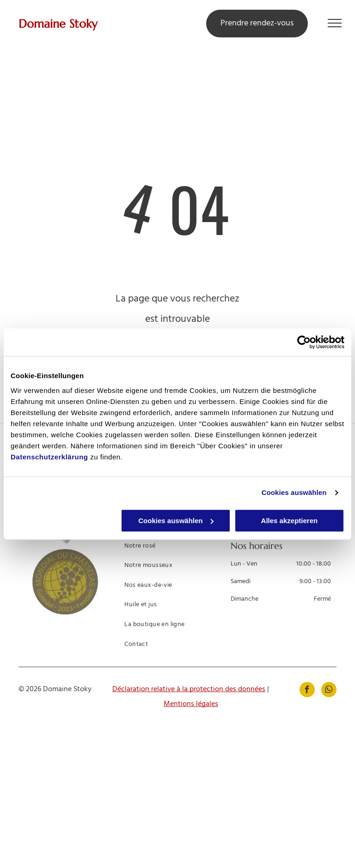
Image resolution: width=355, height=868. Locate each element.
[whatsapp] (329, 691)
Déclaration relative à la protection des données (189, 689)
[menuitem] (174, 547)
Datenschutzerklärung (49, 457)
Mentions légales (191, 704)
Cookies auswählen (294, 492)
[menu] (335, 23)
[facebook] (307, 691)
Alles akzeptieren (290, 521)
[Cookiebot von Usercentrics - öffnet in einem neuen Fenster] (304, 342)
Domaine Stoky (58, 24)
